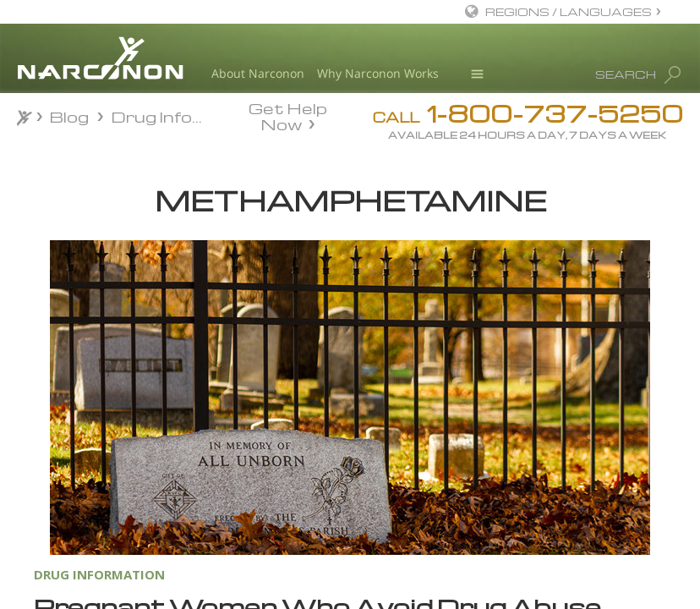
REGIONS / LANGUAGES (569, 11)
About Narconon (258, 73)
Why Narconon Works (378, 73)
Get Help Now (288, 115)
